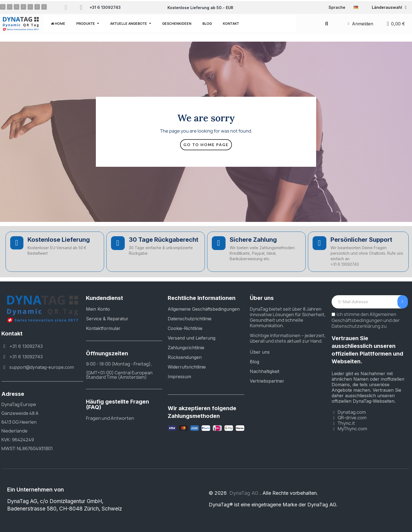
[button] (326, 24)
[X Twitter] (30, 7)
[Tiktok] (44, 7)
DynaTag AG (245, 493)
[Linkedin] (23, 7)
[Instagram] (10, 7)
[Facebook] (3, 7)
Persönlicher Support (361, 240)
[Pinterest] (17, 7)
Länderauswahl (389, 7)
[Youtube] (37, 7)
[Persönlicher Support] (319, 243)
